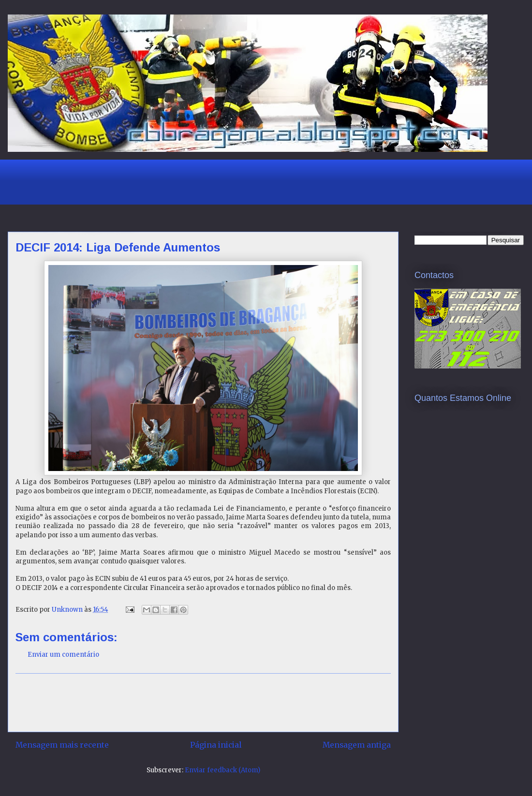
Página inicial (216, 745)
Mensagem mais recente (62, 745)
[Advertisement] (191, 181)
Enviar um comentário (63, 655)
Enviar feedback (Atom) (222, 770)
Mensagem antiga (357, 745)
